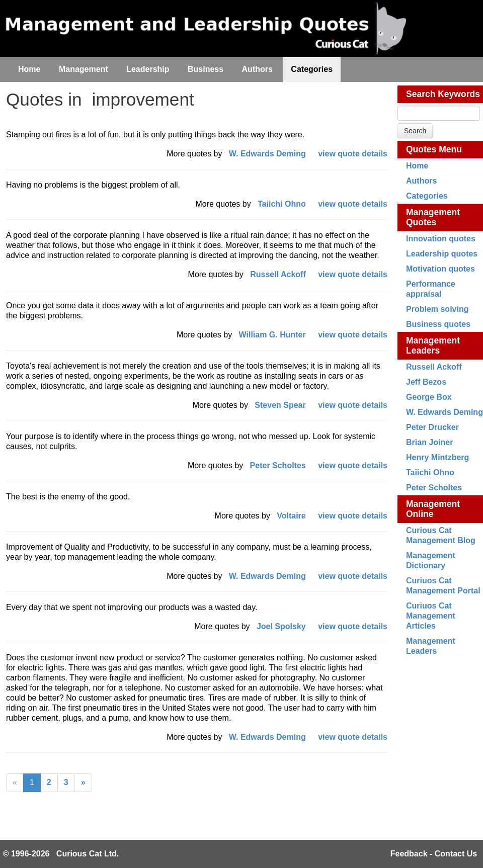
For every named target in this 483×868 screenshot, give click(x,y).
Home (417, 166)
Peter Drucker (432, 427)
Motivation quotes (440, 269)
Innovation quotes (441, 239)
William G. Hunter (272, 335)
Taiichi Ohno (430, 472)
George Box (429, 397)
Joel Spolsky (281, 626)
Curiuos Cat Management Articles (431, 616)
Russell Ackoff (434, 367)
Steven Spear (280, 405)
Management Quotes (433, 217)
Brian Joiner (429, 442)
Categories (427, 196)
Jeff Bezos (426, 382)
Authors (421, 181)
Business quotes (438, 324)
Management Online (433, 509)
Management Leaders (433, 345)
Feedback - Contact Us (434, 854)
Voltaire (291, 516)
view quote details (353, 154)
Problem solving (437, 309)
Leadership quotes (442, 254)
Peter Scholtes (434, 488)
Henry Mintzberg (437, 457)
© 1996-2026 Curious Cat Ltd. (61, 854)
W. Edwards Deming (445, 412)
